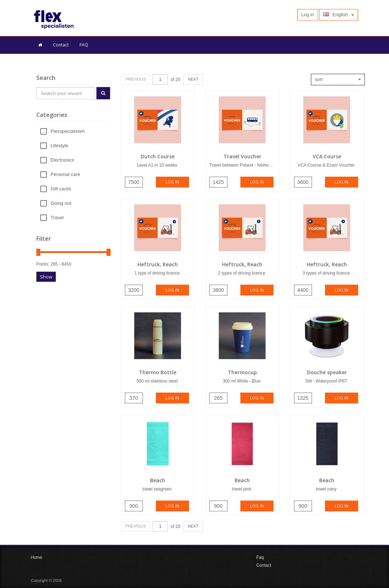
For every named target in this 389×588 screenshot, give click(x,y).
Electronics (62, 160)
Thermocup (242, 372)
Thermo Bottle (158, 372)
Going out (61, 203)
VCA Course (327, 156)
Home (37, 557)
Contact (61, 45)
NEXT (193, 79)
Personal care (65, 175)
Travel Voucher (242, 156)
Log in (172, 182)
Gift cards (61, 189)
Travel (57, 218)
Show (46, 277)
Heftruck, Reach (158, 264)
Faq (260, 557)
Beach (158, 480)
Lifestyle (60, 146)
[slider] (38, 252)
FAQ (84, 45)
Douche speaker (327, 372)
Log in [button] (307, 15)
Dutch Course (158, 156)
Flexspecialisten (68, 132)
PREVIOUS (136, 79)
